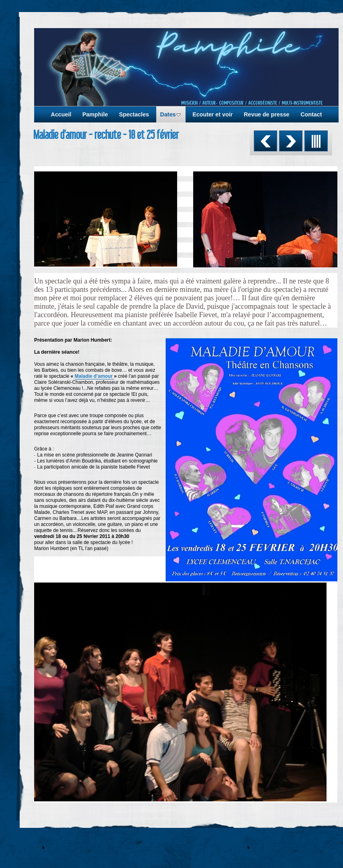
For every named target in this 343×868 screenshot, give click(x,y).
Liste (316, 141)
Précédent (265, 141)
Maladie (84, 376)
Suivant (291, 141)
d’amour (104, 376)
